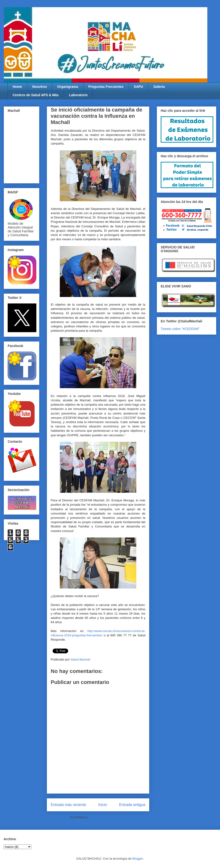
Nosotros (40, 87)
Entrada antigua (132, 805)
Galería (159, 87)
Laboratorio (78, 95)
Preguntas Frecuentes (106, 87)
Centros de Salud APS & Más (36, 95)
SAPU (139, 87)
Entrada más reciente (68, 805)
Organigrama (68, 87)
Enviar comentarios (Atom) (108, 817)
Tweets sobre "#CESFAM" (180, 329)
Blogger (138, 859)
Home (17, 87)
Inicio (103, 805)
